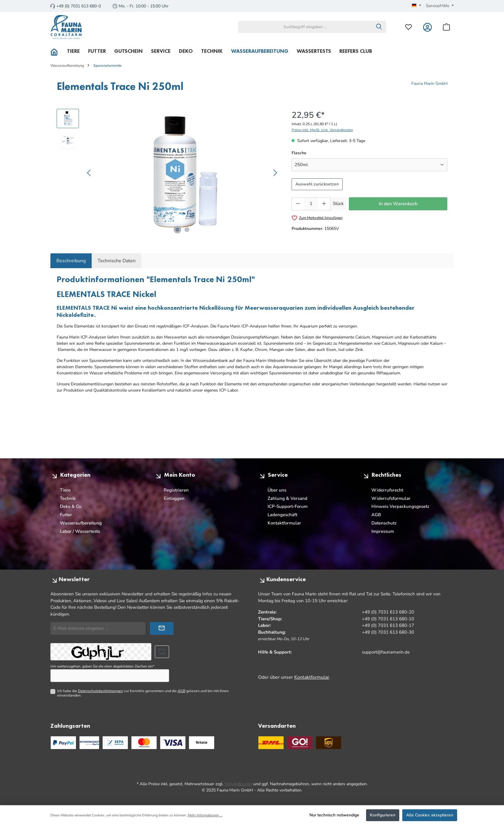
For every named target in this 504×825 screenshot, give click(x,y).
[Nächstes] (275, 173)
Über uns (277, 490)
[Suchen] (379, 27)
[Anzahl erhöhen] (324, 204)
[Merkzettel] (408, 27)
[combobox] (305, 27)
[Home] (57, 51)
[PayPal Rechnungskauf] (89, 743)
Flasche (299, 153)
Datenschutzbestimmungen (101, 691)
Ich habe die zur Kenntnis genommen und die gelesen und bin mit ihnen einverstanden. (143, 693)
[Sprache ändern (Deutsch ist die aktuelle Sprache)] (416, 6)
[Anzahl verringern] (298, 204)
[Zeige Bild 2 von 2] (187, 230)
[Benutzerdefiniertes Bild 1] (144, 743)
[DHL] (271, 743)
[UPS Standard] (329, 743)
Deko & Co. (71, 506)
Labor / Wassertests (80, 531)
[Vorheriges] (89, 173)
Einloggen (174, 498)
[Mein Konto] (427, 27)
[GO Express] (300, 743)
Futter (66, 515)
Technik (68, 498)
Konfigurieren (383, 815)
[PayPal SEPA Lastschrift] (115, 743)
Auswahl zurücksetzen (317, 184)
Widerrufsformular (391, 498)
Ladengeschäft (282, 515)
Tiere (65, 490)
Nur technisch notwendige (334, 815)
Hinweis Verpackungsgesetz (400, 506)
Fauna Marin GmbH (430, 84)
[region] (168, 173)
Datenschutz (384, 523)
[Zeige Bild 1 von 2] (177, 230)
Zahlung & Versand (287, 498)
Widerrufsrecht (387, 490)
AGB (376, 515)
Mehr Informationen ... (205, 815)
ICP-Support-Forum (288, 506)
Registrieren (176, 490)
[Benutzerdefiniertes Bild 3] (202, 743)
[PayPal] (63, 743)
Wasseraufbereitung (81, 523)
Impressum (383, 531)
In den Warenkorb (398, 204)
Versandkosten (238, 784)
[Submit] (162, 628)
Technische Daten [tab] (117, 261)
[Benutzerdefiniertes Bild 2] (173, 743)
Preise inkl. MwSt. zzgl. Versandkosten (322, 130)
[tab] (71, 261)
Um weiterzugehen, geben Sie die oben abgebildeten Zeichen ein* (102, 666)
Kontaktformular (284, 523)
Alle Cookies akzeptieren (430, 815)
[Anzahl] (311, 204)
